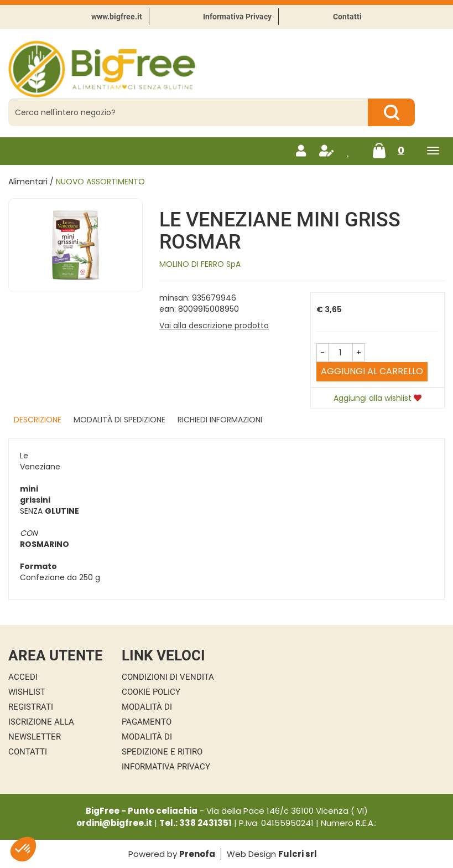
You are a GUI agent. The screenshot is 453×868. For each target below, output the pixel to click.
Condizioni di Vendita (168, 677)
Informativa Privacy (237, 17)
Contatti (347, 17)
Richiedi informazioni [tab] (220, 420)
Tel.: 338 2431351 (196, 823)
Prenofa (197, 854)
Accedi (23, 677)
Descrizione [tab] (38, 420)
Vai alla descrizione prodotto (214, 325)
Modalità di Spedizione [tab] (119, 420)
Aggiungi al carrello (372, 371)
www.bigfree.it (117, 17)
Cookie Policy (151, 692)
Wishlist (27, 692)
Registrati (31, 707)
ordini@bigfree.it (114, 823)
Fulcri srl (298, 854)
